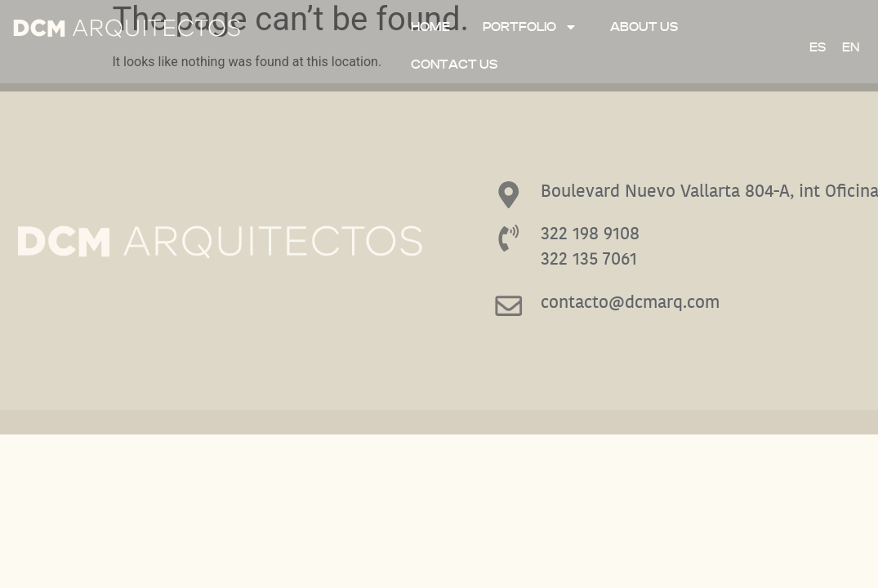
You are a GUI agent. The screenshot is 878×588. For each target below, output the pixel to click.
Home (430, 27)
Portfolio (530, 27)
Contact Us (454, 65)
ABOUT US (644, 27)
